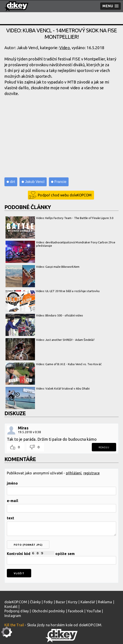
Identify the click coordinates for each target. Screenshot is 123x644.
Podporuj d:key (17, 611)
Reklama (105, 602)
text (11, 518)
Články (35, 602)
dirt (12, 182)
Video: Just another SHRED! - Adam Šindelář (50, 340)
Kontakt (11, 607)
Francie (60, 182)
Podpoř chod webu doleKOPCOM (65, 195)
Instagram (13, 616)
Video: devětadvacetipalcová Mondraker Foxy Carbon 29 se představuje (60, 244)
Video (65, 48)
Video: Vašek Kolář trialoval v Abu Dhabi (48, 389)
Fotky (48, 602)
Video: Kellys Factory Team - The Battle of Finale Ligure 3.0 (60, 218)
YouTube (94, 611)
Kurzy (73, 602)
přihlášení (74, 473)
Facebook (76, 611)
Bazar (61, 602)
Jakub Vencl (35, 182)
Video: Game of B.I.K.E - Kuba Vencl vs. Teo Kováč (54, 364)
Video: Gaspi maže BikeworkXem (43, 267)
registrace (92, 473)
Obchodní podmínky (48, 611)
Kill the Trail (14, 625)
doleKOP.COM (16, 602)
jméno (12, 483)
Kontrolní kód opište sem (61, 558)
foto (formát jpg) (28, 545)
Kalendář (88, 602)
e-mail (12, 501)
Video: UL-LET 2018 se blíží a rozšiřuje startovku (53, 291)
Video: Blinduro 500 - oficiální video (44, 316)
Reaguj (104, 447)
